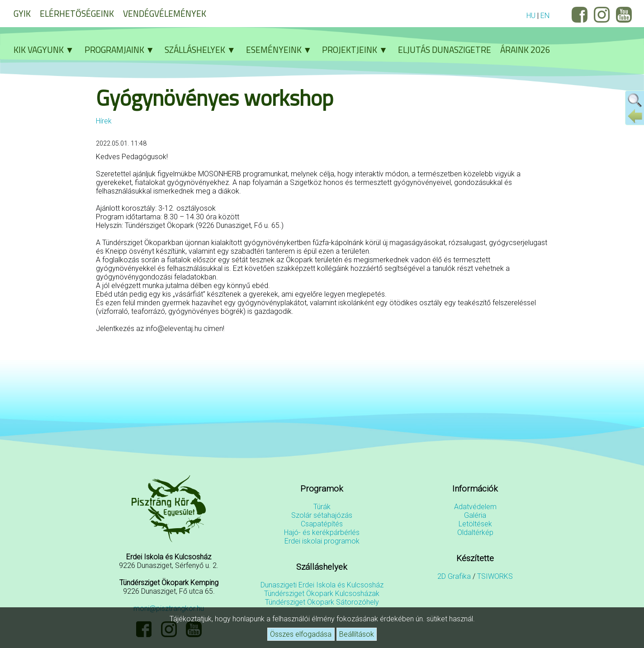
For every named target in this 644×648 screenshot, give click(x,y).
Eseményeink (282, 50)
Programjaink (123, 50)
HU (531, 16)
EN (545, 16)
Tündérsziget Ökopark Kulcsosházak (322, 594)
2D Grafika (454, 576)
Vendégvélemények (165, 13)
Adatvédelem (475, 507)
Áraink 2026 (525, 50)
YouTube (624, 15)
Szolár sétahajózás (322, 515)
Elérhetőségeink (77, 13)
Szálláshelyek (203, 50)
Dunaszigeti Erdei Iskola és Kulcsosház (322, 585)
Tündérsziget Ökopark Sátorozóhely (322, 602)
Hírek (104, 121)
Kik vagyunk (47, 50)
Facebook (580, 15)
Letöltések (475, 524)
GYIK (22, 13)
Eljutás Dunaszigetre (445, 50)
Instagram (602, 15)
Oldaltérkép (475, 532)
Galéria (475, 515)
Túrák (322, 507)
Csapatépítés (322, 524)
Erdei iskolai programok (322, 541)
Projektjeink (358, 50)
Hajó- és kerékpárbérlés (322, 532)
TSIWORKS (495, 576)
